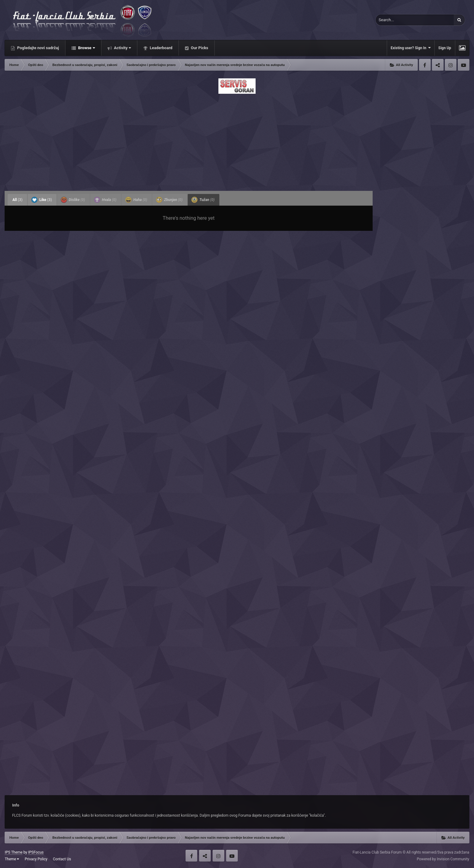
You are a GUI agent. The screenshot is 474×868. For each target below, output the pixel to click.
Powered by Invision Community (443, 859)
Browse (86, 48)
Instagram (451, 65)
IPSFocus (36, 852)
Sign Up (445, 48)
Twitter (438, 65)
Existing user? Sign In (411, 48)
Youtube (464, 65)
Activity (122, 48)
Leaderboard (161, 48)
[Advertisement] (237, 140)
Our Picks (199, 48)
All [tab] (17, 200)
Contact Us (62, 859)
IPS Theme (14, 852)
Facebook (425, 65)
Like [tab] (42, 200)
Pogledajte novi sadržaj (37, 48)
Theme (12, 859)
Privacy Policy (36, 859)
